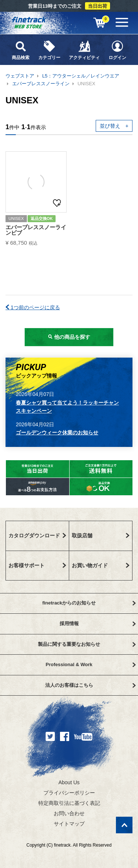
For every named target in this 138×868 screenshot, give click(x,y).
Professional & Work (91, 664)
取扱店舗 (101, 535)
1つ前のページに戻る (33, 307)
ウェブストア (20, 76)
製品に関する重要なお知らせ (87, 644)
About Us (69, 782)
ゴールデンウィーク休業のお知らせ (57, 433)
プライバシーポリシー (69, 793)
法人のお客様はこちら (91, 685)
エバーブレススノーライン (41, 84)
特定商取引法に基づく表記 (69, 803)
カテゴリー (49, 50)
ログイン (117, 50)
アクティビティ (85, 50)
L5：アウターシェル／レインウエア (81, 76)
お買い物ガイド (101, 565)
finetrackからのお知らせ (89, 603)
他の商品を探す (69, 337)
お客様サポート (37, 565)
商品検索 (21, 50)
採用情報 (98, 624)
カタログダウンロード (37, 535)
